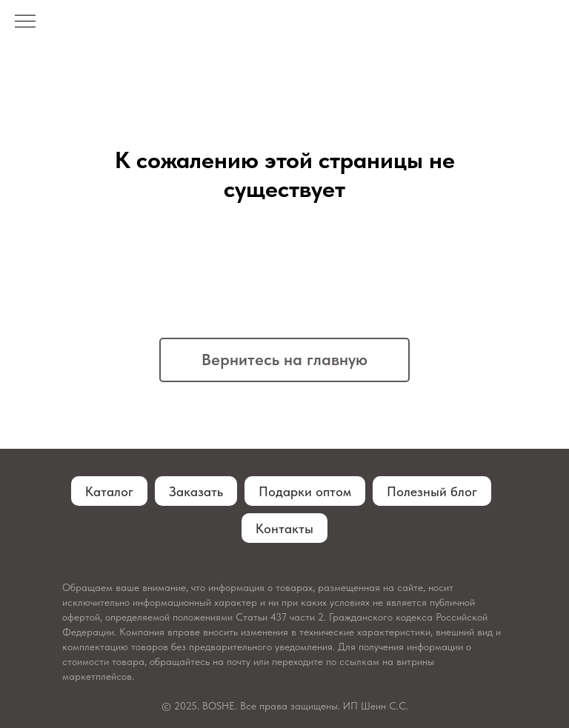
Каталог (109, 491)
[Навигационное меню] (25, 22)
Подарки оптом (305, 491)
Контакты (284, 528)
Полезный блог (432, 491)
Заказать (196, 491)
